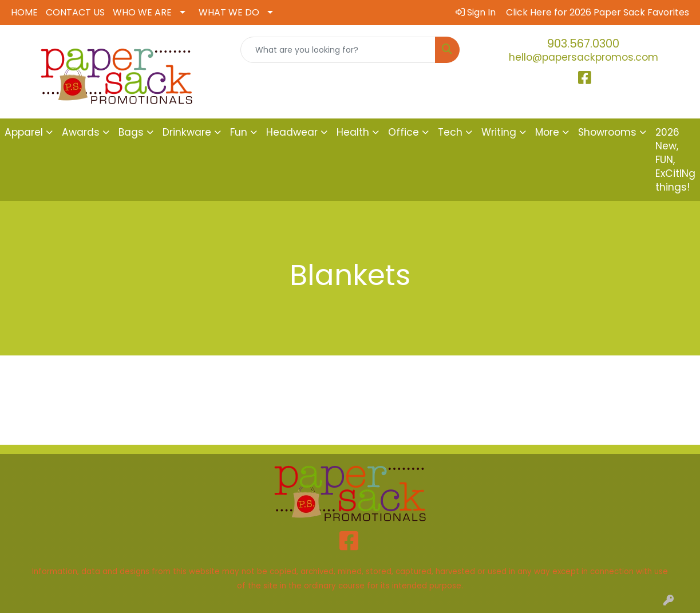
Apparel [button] (24, 132)
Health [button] (353, 132)
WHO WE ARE (142, 12)
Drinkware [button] (187, 132)
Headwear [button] (292, 132)
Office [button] (404, 132)
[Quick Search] (338, 50)
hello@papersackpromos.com (584, 57)
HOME (24, 12)
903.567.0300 (583, 43)
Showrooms (607, 132)
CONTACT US (75, 12)
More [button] (547, 132)
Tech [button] (450, 132)
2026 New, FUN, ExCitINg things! (675, 160)
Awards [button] (81, 132)
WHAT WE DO (229, 12)
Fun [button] (239, 132)
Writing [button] (499, 132)
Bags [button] (131, 132)
